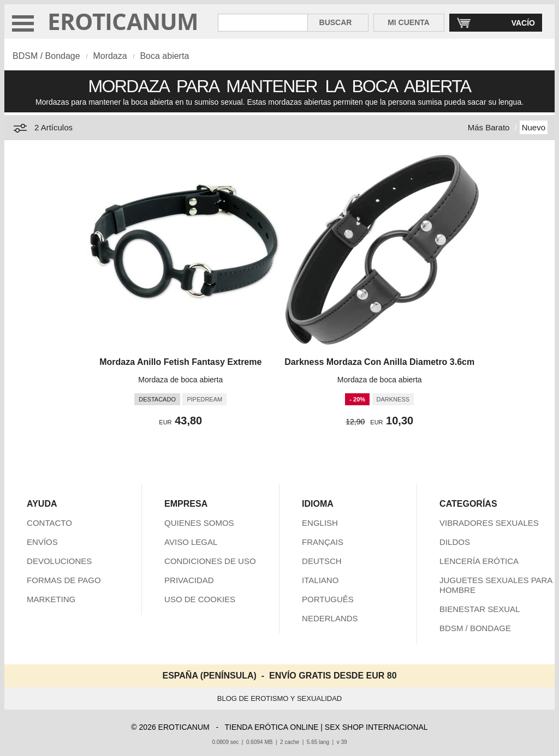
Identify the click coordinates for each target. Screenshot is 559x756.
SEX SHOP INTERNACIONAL (376, 727)
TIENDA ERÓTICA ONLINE (271, 727)
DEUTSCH (322, 561)
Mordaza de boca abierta (180, 380)
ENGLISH (320, 523)
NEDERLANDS (330, 618)
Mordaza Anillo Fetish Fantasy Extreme (180, 362)
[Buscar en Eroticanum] (263, 23)
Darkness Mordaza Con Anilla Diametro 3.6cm (379, 362)
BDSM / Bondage (46, 56)
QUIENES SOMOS (199, 523)
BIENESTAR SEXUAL (480, 609)
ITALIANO (320, 580)
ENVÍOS (42, 542)
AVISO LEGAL (191, 542)
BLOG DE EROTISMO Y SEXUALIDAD (280, 698)
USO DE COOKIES (200, 599)
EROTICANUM (123, 21)
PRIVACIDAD (189, 580)
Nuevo (534, 127)
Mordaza (110, 56)
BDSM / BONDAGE (475, 628)
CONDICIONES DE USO (210, 561)
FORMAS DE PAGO (64, 580)
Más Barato (489, 127)
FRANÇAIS (323, 542)
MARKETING (51, 599)
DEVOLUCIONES (59, 561)
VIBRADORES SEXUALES (489, 523)
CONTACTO (49, 523)
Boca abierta (164, 56)
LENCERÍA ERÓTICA (479, 561)
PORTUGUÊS (328, 599)
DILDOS (455, 542)
